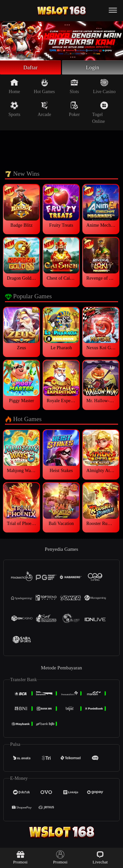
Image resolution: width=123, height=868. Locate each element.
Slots (74, 87)
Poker (74, 110)
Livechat (100, 857)
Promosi (20, 857)
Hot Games (44, 87)
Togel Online (100, 114)
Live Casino (104, 87)
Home (15, 87)
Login (92, 68)
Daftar (31, 68)
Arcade (44, 110)
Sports (14, 110)
